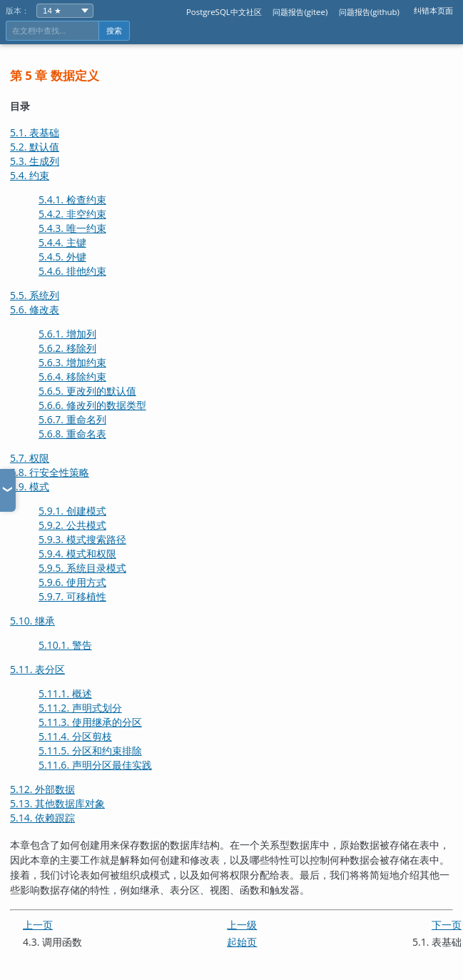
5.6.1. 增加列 (67, 334)
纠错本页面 (433, 10)
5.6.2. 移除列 (67, 348)
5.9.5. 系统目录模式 (82, 568)
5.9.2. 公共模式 (72, 525)
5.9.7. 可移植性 (72, 596)
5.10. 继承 (32, 621)
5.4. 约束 (30, 175)
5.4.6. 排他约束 (72, 271)
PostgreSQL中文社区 (224, 12)
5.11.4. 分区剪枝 (75, 736)
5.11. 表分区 (37, 669)
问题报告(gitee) (300, 12)
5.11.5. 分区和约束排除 (90, 751)
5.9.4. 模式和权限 (77, 554)
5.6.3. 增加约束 (72, 362)
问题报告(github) (369, 12)
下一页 (447, 925)
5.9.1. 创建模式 (72, 511)
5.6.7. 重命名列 (72, 419)
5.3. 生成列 (35, 161)
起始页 (242, 942)
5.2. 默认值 (35, 147)
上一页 (38, 925)
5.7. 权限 (30, 458)
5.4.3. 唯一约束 (72, 228)
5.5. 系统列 (35, 295)
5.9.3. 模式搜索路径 (82, 539)
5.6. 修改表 (35, 309)
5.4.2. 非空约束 (72, 214)
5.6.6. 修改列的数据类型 (92, 405)
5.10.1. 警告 (65, 645)
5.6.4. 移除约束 (72, 377)
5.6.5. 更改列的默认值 (87, 391)
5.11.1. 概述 (65, 693)
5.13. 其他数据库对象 (57, 803)
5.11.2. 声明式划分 (80, 708)
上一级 (242, 925)
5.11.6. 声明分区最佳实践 (95, 765)
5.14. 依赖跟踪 (42, 818)
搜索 (114, 31)
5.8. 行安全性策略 (50, 472)
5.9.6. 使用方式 (72, 582)
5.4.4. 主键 (62, 242)
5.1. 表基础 (35, 132)
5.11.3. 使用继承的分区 (90, 722)
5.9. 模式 (30, 486)
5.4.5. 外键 (62, 257)
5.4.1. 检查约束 (72, 199)
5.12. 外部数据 (42, 789)
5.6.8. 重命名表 (72, 434)
